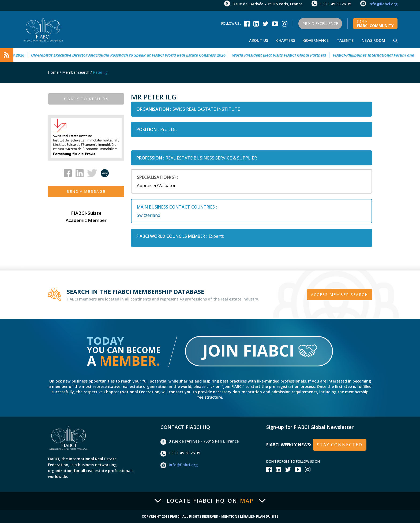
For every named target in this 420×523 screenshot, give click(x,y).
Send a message (86, 192)
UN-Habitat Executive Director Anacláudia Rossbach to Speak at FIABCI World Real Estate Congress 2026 (131, 55)
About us (259, 40)
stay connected (340, 445)
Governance (316, 40)
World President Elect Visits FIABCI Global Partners (282, 55)
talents (345, 40)
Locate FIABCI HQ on (210, 501)
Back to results (86, 99)
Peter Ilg (100, 72)
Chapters (286, 40)
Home (53, 72)
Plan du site (267, 517)
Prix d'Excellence (320, 23)
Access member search (340, 294)
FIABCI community (375, 24)
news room (373, 40)
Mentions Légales (238, 517)
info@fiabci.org (383, 4)
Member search (76, 72)
